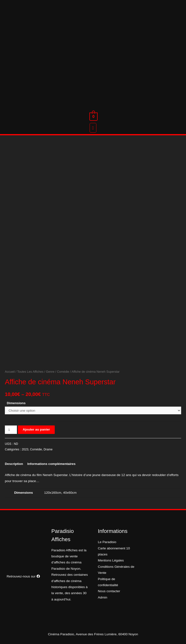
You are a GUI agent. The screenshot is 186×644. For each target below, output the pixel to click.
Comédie (63, 372)
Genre (50, 372)
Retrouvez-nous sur (23, 576)
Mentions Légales (111, 560)
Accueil (10, 372)
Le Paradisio (107, 542)
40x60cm (70, 493)
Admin (103, 597)
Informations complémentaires (51, 464)
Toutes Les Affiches (30, 372)
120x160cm (53, 493)
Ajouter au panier (36, 429)
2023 (25, 449)
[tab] (14, 464)
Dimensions (16, 403)
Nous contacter (109, 591)
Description (14, 464)
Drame (48, 449)
